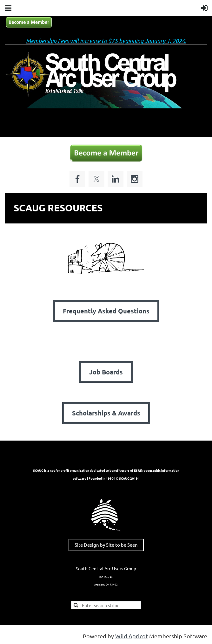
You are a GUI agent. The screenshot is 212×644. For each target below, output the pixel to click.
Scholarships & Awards (106, 413)
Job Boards (106, 372)
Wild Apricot (132, 636)
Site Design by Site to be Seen (106, 545)
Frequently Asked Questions (106, 311)
